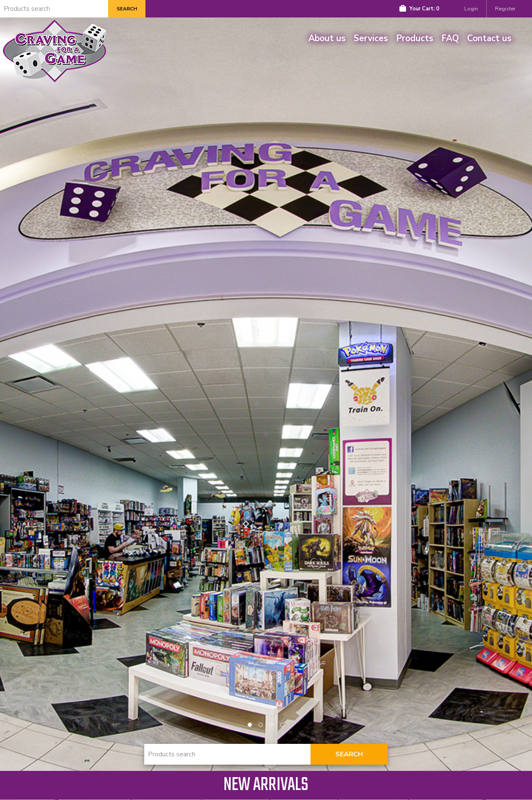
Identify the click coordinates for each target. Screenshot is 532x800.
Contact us (489, 38)
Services (371, 38)
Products (415, 38)
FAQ (450, 38)
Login (471, 9)
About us (327, 38)
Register (505, 9)
